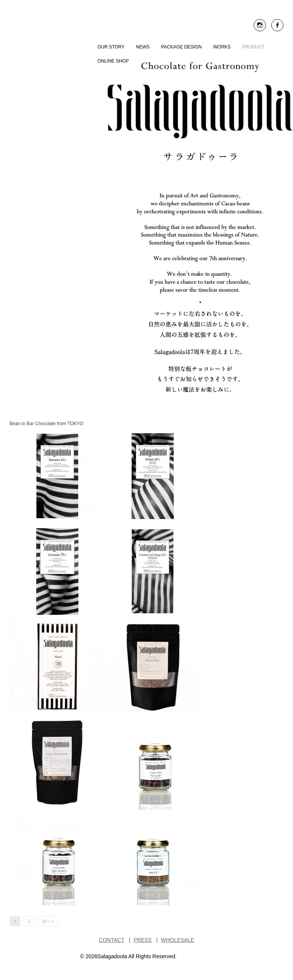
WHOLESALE (178, 940)
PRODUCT (253, 47)
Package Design (181, 47)
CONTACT (112, 940)
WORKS (222, 47)
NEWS (143, 47)
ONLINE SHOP (113, 61)
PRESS (142, 940)
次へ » (48, 921)
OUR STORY (111, 47)
